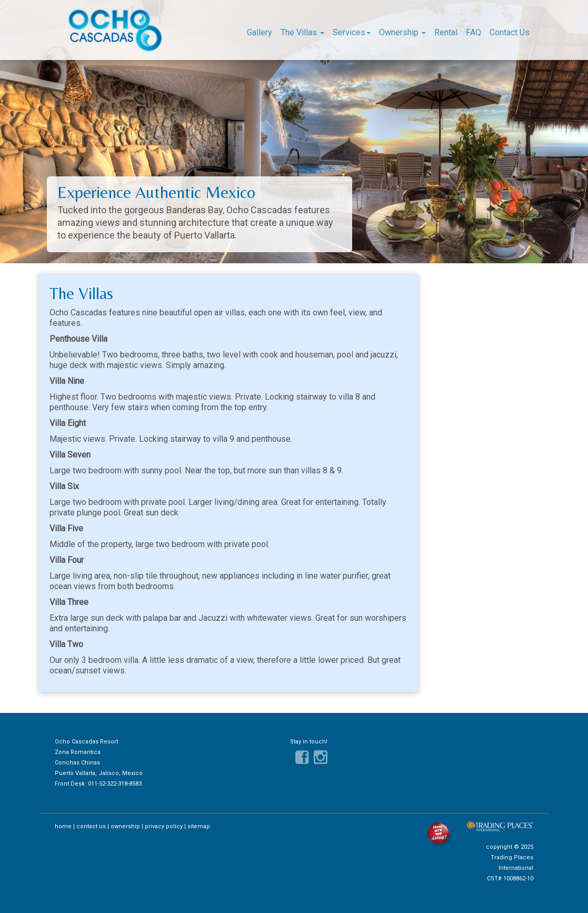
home (63, 826)
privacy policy (164, 826)
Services (352, 32)
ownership (125, 826)
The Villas (302, 32)
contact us (91, 826)
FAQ (474, 32)
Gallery (260, 32)
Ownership (402, 32)
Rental (446, 32)
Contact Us (510, 32)
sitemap (199, 826)
